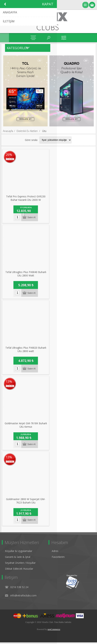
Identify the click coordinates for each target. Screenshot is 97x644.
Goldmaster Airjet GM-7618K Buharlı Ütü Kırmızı (26, 427)
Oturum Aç (85, 5)
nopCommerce (54, 631)
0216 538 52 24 (19, 589)
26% (9, 155)
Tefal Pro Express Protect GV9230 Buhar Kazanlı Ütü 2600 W (26, 199)
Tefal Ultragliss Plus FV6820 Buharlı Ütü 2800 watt (26, 351)
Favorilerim (58, 558)
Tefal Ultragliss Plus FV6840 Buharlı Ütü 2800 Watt (26, 275)
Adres (55, 553)
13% (9, 383)
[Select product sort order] (55, 140)
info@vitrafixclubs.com (23, 597)
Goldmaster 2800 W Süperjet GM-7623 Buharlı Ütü (26, 503)
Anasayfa (8, 131)
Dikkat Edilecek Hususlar (19, 570)
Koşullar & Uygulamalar (19, 553)
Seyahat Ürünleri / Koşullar (20, 564)
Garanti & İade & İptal (18, 558)
